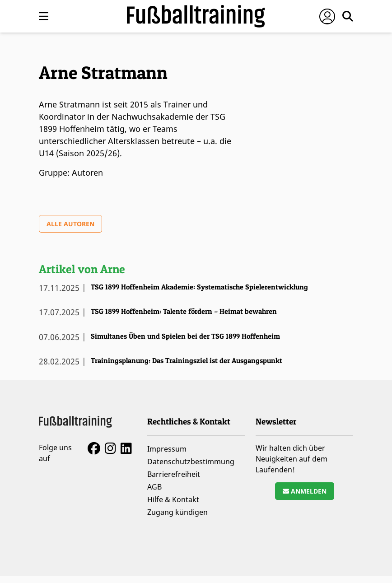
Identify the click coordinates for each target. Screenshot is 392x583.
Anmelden (305, 491)
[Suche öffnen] (348, 16)
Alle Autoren (70, 224)
